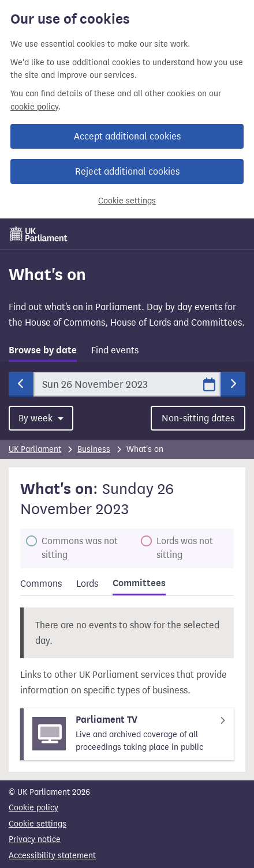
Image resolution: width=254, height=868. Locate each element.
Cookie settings (127, 201)
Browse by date (43, 350)
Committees (139, 583)
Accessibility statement (52, 856)
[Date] (127, 384)
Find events (115, 350)
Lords (87, 584)
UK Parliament (35, 449)
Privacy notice (35, 839)
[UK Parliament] (39, 234)
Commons (41, 584)
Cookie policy (33, 808)
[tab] (43, 352)
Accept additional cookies (127, 136)
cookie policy (34, 107)
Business (94, 449)
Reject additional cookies (127, 171)
